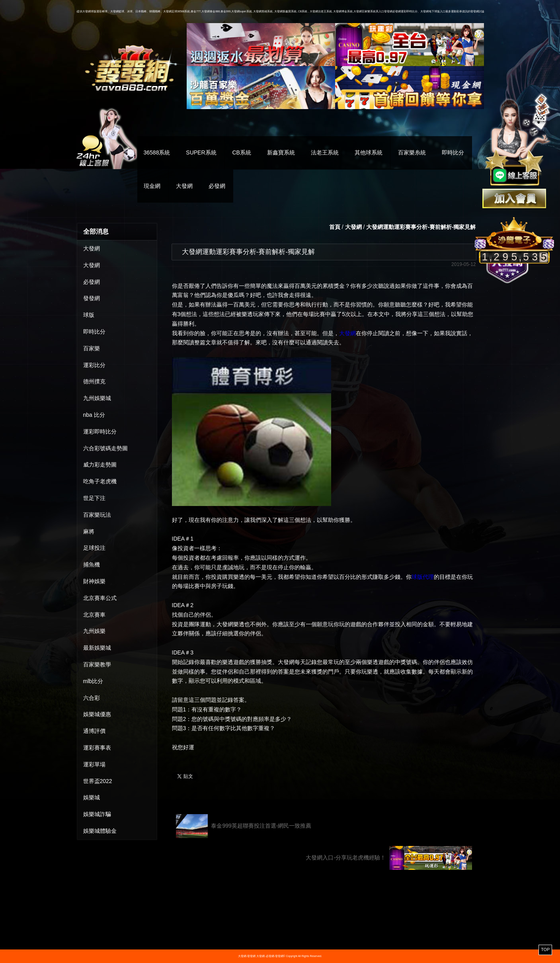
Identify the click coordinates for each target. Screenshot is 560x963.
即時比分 (453, 152)
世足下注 (94, 498)
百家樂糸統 (412, 152)
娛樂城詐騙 (97, 814)
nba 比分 (94, 415)
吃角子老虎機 (100, 481)
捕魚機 (92, 565)
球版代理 (423, 577)
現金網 (152, 186)
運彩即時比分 (100, 432)
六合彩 (92, 698)
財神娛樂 (94, 581)
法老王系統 (325, 152)
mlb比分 (93, 681)
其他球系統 (369, 152)
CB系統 (241, 152)
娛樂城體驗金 (100, 831)
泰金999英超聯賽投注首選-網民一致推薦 (244, 826)
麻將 (89, 531)
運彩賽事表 (97, 748)
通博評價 (94, 731)
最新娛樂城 (97, 648)
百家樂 (92, 348)
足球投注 (94, 548)
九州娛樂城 (97, 398)
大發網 (184, 186)
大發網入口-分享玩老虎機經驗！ (389, 858)
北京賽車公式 (100, 598)
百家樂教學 (97, 664)
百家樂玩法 (97, 515)
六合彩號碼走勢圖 (105, 448)
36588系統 (157, 152)
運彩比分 (94, 365)
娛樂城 (92, 797)
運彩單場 (94, 764)
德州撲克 (94, 381)
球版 (89, 315)
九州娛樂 (94, 631)
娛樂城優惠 (97, 714)
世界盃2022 (98, 781)
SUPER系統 (201, 152)
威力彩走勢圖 (100, 465)
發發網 (92, 298)
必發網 (217, 186)
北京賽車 (94, 615)
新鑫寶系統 (281, 152)
